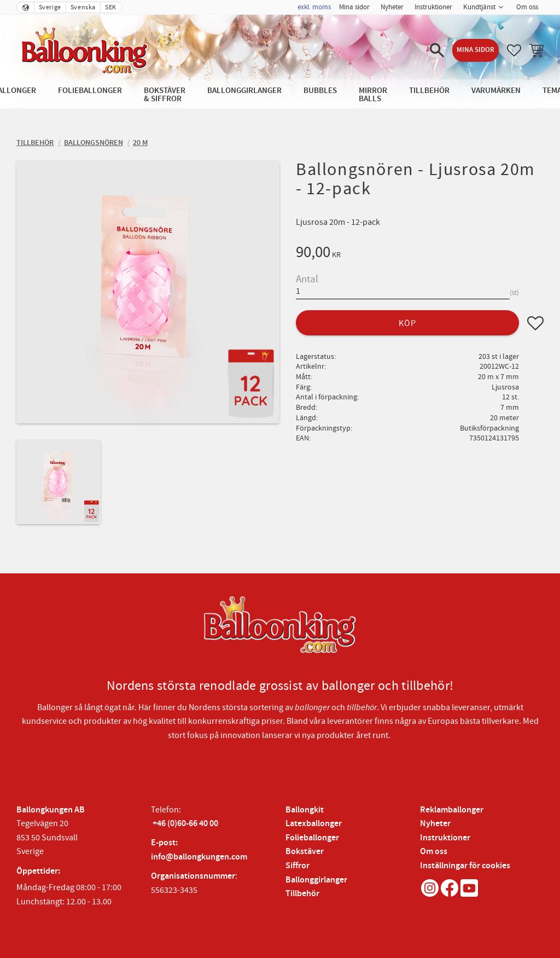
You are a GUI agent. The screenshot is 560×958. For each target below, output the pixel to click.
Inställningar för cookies (465, 866)
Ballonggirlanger (316, 880)
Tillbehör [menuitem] (429, 91)
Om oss (434, 852)
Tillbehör (302, 894)
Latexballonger (314, 824)
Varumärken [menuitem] (496, 91)
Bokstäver (305, 852)
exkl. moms (314, 7)
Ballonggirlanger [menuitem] (244, 91)
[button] (437, 50)
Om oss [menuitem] (527, 7)
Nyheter (435, 824)
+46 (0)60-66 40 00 (185, 824)
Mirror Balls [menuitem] (373, 95)
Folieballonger (312, 838)
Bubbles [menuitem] (320, 91)
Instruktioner (445, 838)
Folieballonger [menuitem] (90, 91)
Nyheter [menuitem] (392, 7)
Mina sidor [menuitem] (354, 7)
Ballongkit (305, 810)
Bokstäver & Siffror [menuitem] (165, 95)
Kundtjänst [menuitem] (479, 7)
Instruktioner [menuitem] (433, 7)
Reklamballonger (452, 810)
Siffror (297, 866)
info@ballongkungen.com (199, 857)
